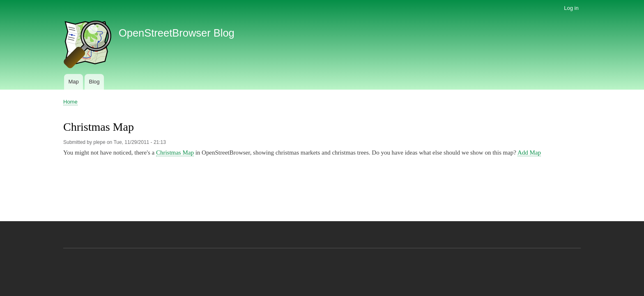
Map (73, 82)
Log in (571, 8)
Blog (94, 82)
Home (70, 102)
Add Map (529, 153)
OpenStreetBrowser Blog (177, 33)
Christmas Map (175, 153)
